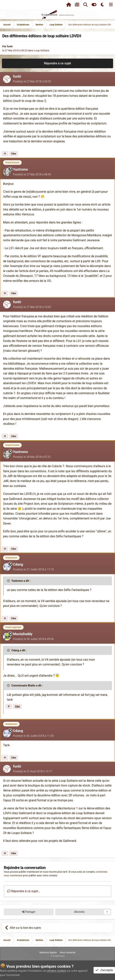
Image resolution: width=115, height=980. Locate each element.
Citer (14, 154)
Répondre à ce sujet (57, 63)
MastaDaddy (23, 634)
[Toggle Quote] (9, 581)
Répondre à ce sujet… (24, 891)
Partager (29, 912)
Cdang (18, 564)
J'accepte (104, 970)
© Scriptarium (58, 956)
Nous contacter (68, 953)
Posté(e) (32, 81)
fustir (10, 46)
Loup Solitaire (42, 50)
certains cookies (56, 971)
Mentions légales (48, 953)
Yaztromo (21, 169)
